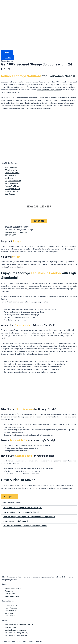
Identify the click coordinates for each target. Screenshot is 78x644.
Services (8, 58)
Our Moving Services (10, 163)
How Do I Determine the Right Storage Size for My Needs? (25, 526)
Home (7, 52)
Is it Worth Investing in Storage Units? (17, 521)
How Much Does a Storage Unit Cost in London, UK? (23, 508)
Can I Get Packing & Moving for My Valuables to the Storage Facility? (29, 517)
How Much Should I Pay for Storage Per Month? (21, 512)
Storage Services (7, 61)
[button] (39, 508)
